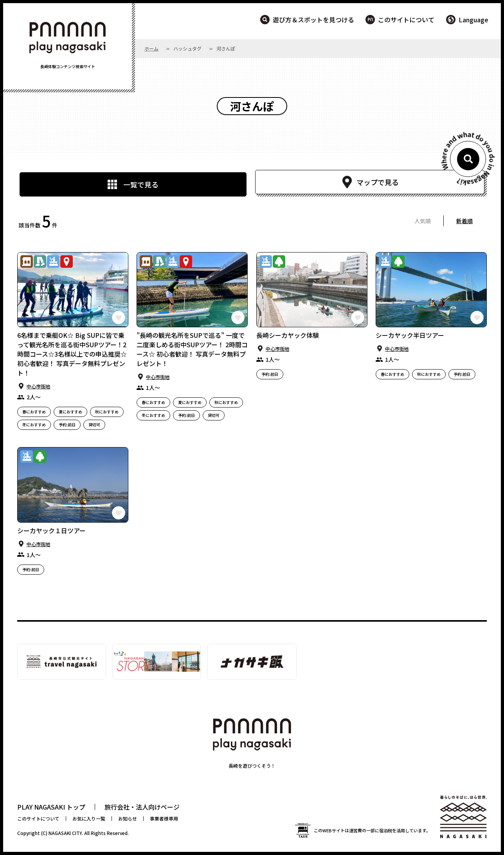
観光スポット (67, 262)
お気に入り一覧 (89, 818)
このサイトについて (406, 20)
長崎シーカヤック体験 (288, 335)
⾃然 (279, 262)
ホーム (151, 48)
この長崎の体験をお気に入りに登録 (119, 317)
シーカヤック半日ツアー (410, 335)
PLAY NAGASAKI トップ (51, 807)
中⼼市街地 (38, 386)
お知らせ (128, 818)
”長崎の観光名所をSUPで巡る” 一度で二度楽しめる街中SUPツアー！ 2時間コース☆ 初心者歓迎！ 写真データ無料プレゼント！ (192, 349)
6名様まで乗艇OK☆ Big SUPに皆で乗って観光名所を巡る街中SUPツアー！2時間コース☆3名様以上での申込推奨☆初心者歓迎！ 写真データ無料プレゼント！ (72, 354)
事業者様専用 (164, 818)
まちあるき (40, 262)
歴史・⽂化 (27, 262)
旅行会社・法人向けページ (142, 807)
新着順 (464, 221)
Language (473, 20)
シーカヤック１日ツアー (51, 530)
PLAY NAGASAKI (68, 38)
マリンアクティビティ (53, 262)
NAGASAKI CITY (65, 833)
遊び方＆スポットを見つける (313, 20)
